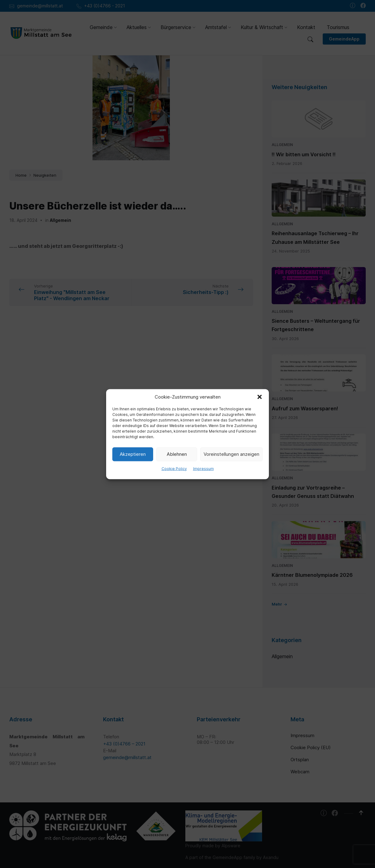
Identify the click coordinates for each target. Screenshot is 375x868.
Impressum (203, 468)
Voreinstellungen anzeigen (231, 454)
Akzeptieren (133, 454)
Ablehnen (177, 454)
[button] (260, 397)
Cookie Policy (174, 468)
